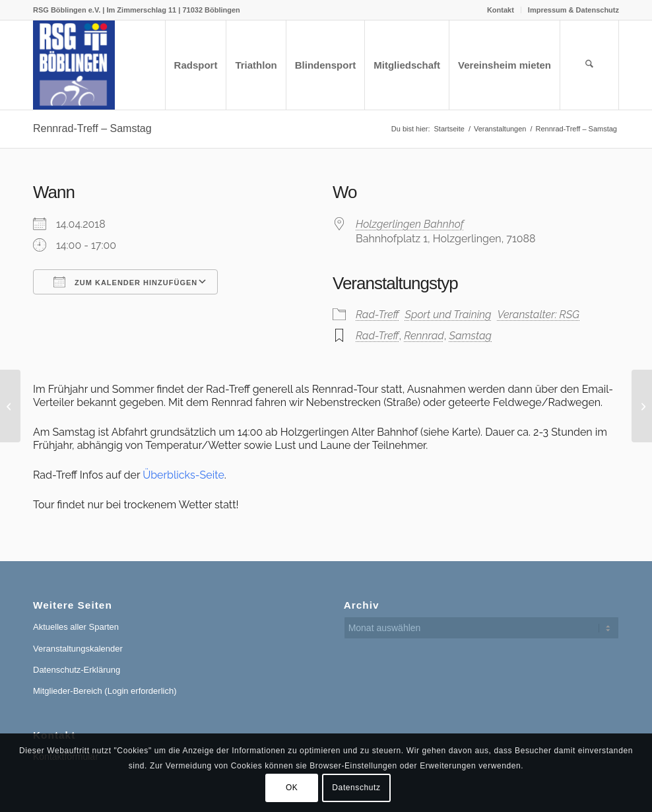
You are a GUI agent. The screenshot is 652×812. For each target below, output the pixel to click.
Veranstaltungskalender (78, 649)
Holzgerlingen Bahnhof (410, 224)
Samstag (471, 336)
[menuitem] (501, 10)
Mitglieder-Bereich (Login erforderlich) (105, 691)
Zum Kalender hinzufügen (125, 282)
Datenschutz (356, 788)
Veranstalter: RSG (538, 315)
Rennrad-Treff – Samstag (92, 128)
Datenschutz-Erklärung (77, 670)
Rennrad (424, 336)
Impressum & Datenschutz (573, 10)
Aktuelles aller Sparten (76, 627)
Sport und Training (448, 315)
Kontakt (501, 10)
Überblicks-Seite (183, 475)
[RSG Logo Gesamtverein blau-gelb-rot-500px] (74, 65)
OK (292, 788)
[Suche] (589, 65)
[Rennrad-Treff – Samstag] (10, 406)
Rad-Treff (377, 315)
